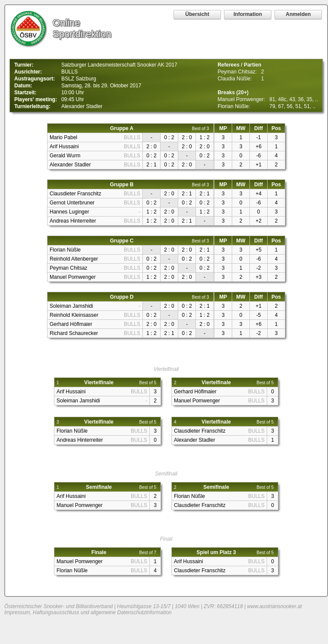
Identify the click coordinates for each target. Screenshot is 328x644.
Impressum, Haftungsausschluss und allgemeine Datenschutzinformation (88, 612)
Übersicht (197, 14)
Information (248, 14)
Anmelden (298, 14)
